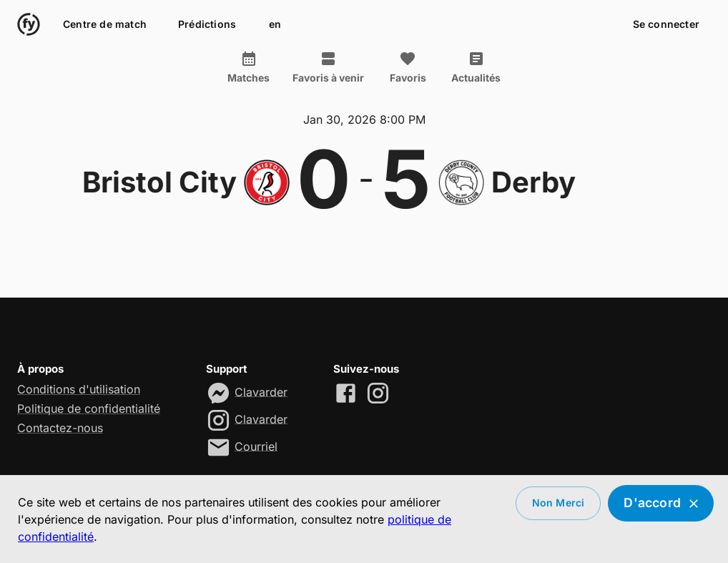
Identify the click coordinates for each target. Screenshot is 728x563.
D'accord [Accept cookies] (661, 503)
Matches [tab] (249, 67)
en (275, 25)
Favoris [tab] (408, 67)
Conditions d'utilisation (79, 389)
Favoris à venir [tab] (328, 67)
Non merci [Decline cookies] (559, 503)
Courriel (256, 446)
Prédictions (207, 25)
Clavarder (261, 391)
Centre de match (105, 25)
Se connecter (666, 25)
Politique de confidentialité (89, 408)
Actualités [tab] (476, 67)
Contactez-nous (60, 428)
